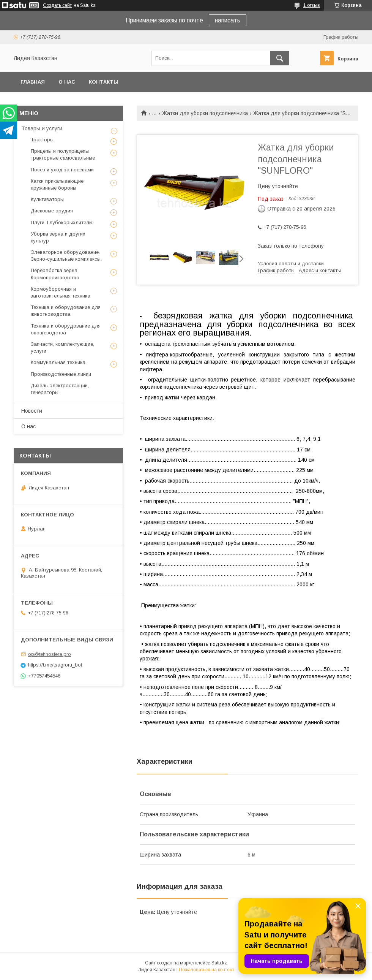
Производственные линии (61, 374)
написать (228, 20)
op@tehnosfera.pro (50, 654)
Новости (32, 411)
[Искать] (280, 58)
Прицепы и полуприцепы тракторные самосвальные (63, 154)
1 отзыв (312, 5)
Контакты (104, 82)
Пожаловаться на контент (206, 970)
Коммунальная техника (58, 362)
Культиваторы (47, 199)
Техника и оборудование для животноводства (66, 311)
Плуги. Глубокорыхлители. (62, 222)
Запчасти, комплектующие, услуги (62, 348)
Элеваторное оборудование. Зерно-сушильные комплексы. (66, 256)
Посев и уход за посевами (62, 170)
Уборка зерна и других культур (58, 237)
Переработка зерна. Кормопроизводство (55, 274)
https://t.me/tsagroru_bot (55, 665)
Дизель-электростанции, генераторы (60, 389)
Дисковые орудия (52, 211)
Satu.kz (219, 963)
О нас (67, 82)
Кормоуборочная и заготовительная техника (61, 292)
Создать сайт (57, 5)
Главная (33, 82)
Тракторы (42, 140)
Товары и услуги (42, 128)
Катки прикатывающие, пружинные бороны (58, 184)
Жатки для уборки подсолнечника (205, 113)
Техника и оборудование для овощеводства (66, 329)
